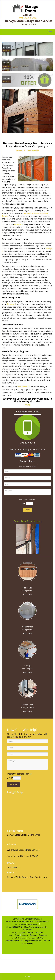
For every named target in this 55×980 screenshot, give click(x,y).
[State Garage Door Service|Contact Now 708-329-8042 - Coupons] (6, 78)
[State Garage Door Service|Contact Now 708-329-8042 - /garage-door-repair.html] (27, 649)
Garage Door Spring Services (27, 521)
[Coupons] (27, 80)
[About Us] (27, 49)
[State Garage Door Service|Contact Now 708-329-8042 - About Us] (6, 47)
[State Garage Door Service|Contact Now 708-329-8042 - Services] (6, 63)
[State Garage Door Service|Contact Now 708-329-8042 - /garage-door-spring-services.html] (27, 688)
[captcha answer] (30, 503)
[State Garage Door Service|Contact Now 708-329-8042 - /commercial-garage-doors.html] (27, 610)
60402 (28, 405)
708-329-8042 (27, 17)
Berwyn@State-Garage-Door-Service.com (27, 877)
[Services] (27, 64)
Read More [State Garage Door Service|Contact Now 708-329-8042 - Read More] (6, 51)
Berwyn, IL (21, 150)
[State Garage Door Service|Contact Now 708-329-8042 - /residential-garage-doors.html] (27, 571)
